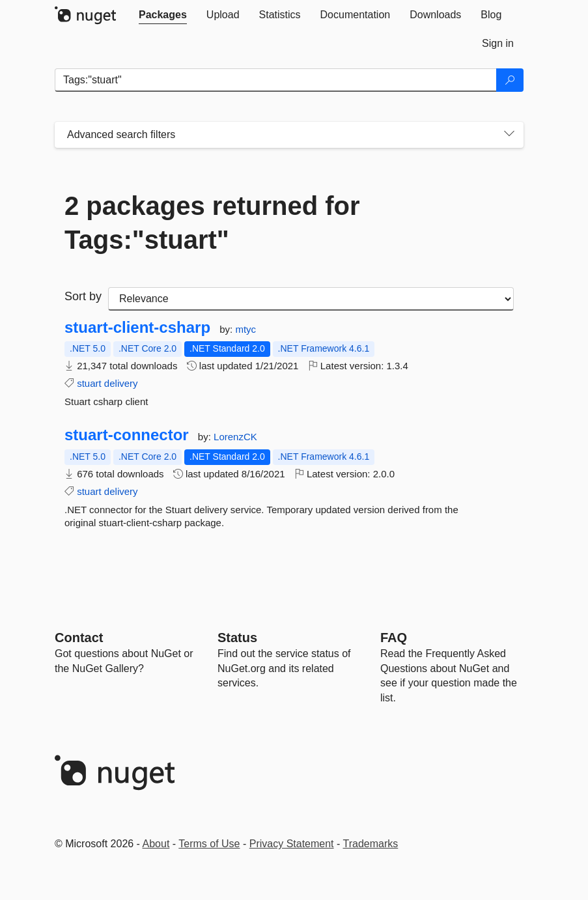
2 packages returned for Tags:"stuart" (212, 223)
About (156, 844)
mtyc (245, 329)
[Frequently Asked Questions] (394, 638)
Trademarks (371, 844)
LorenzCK (235, 437)
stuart (89, 383)
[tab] (163, 15)
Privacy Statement (292, 844)
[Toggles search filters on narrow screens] (509, 135)
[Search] (510, 80)
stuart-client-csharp (137, 328)
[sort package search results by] (311, 299)
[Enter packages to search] (276, 80)
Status (237, 638)
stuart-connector (127, 435)
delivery (121, 383)
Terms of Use (209, 844)
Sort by (83, 296)
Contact (79, 638)
